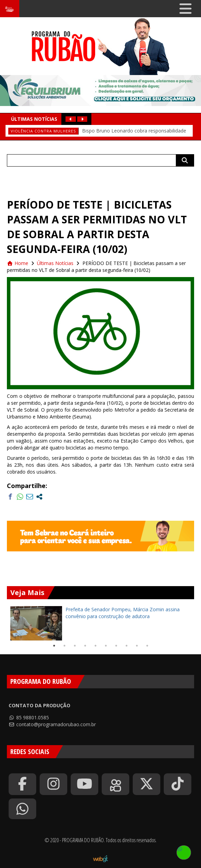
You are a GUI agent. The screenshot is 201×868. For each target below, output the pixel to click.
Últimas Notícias (55, 263)
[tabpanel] (100, 623)
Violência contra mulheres (43, 131)
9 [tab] (137, 646)
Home (18, 263)
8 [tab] (127, 646)
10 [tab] (147, 646)
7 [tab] (116, 646)
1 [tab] (54, 646)
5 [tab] (96, 646)
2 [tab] (64, 646)
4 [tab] (85, 646)
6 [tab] (106, 646)
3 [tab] (75, 646)
